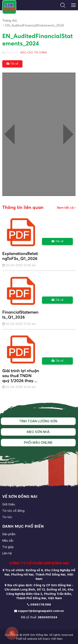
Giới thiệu (9, 504)
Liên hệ (7, 553)
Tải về (12, 64)
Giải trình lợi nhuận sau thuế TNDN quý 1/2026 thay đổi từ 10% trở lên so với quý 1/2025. (21, 376)
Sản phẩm (9, 534)
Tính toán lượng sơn (38, 421)
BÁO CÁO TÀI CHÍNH (34, 53)
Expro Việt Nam (53, 639)
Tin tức (7, 517)
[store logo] (9, 7)
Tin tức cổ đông (13, 511)
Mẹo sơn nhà (38, 432)
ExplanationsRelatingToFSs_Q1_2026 (20, 256)
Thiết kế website (26, 639)
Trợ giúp (8, 547)
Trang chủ (10, 21)
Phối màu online (38, 443)
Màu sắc (8, 541)
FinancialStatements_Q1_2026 (20, 315)
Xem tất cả (66, 208)
